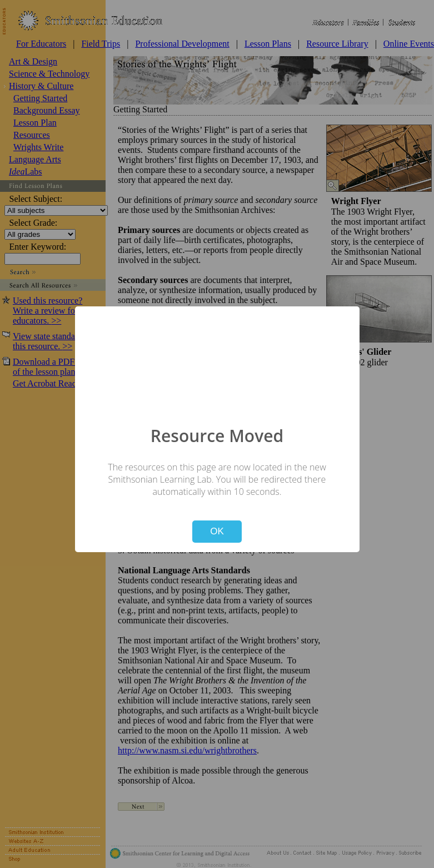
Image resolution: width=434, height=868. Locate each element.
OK (217, 531)
